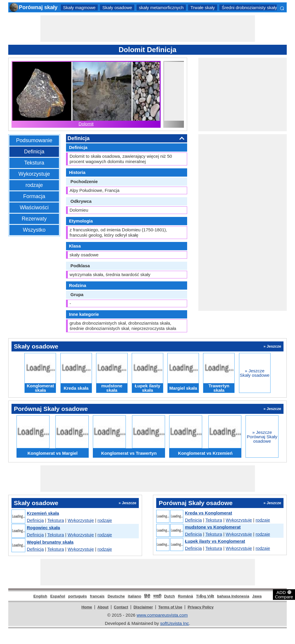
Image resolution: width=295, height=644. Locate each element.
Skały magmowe (79, 8)
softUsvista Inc (174, 623)
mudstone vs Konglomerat (213, 527)
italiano (135, 596)
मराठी (157, 596)
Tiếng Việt (205, 596)
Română (186, 596)
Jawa (257, 596)
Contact (121, 607)
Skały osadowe (117, 8)
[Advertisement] (148, 29)
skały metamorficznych (161, 8)
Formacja (34, 196)
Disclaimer (143, 607)
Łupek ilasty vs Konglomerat (215, 541)
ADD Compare (284, 594)
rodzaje (34, 185)
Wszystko (34, 230)
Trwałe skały (203, 8)
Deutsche (116, 596)
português (78, 596)
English (40, 596)
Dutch (170, 596)
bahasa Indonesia (233, 596)
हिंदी (147, 596)
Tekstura (34, 163)
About (103, 607)
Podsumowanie (34, 140)
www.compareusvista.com (162, 615)
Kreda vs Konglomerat (208, 513)
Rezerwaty (34, 219)
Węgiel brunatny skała (50, 542)
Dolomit (86, 124)
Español (58, 596)
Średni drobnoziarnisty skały (249, 8)
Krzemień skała (43, 513)
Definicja (34, 152)
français (97, 596)
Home (87, 607)
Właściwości (34, 208)
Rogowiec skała (43, 528)
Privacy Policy (201, 607)
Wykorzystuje (34, 174)
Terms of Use (170, 607)
